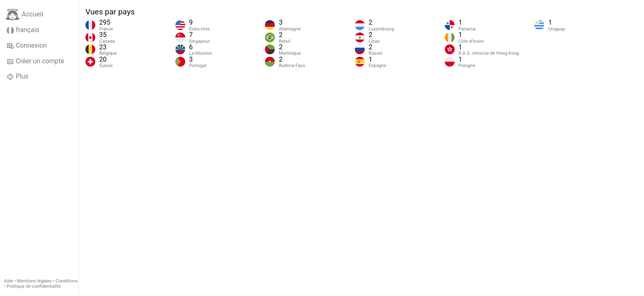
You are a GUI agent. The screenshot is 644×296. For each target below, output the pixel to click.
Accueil (24, 15)
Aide (9, 281)
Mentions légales (34, 281)
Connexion (27, 46)
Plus (17, 76)
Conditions (67, 281)
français (23, 30)
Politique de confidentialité (34, 286)
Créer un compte (35, 61)
